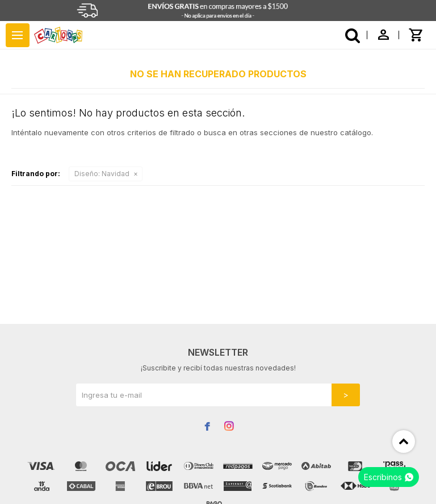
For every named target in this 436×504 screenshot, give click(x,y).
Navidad (102, 174)
